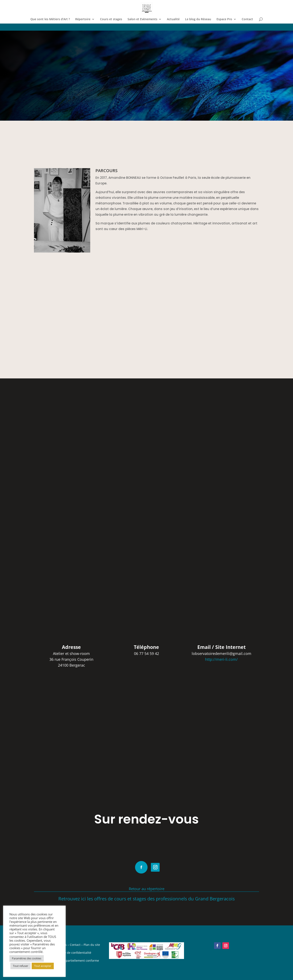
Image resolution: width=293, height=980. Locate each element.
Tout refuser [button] (21, 966)
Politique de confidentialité (73, 953)
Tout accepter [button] (43, 966)
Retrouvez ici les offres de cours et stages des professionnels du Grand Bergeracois (146, 899)
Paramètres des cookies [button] (27, 958)
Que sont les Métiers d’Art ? (50, 19)
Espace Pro (224, 19)
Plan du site (92, 945)
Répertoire (83, 19)
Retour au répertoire (147, 889)
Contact (247, 19)
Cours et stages (111, 19)
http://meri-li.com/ (221, 659)
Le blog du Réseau (198, 19)
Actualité (173, 19)
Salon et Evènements (142, 19)
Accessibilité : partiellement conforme (73, 961)
